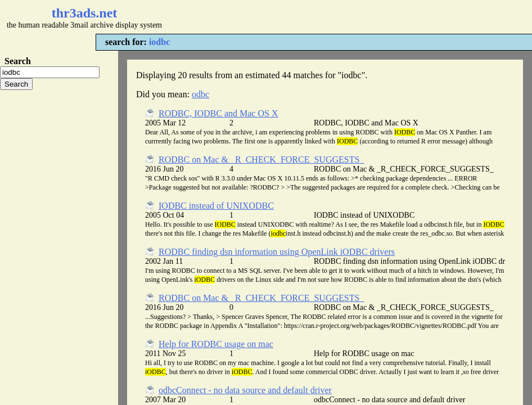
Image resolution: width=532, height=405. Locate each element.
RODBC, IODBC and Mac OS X (218, 113)
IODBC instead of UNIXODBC (216, 206)
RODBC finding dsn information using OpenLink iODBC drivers (277, 252)
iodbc (159, 42)
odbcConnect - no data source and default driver (245, 390)
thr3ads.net (85, 13)
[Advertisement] (335, 17)
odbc (200, 94)
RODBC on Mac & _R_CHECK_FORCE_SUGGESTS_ (261, 159)
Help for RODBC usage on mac (216, 344)
